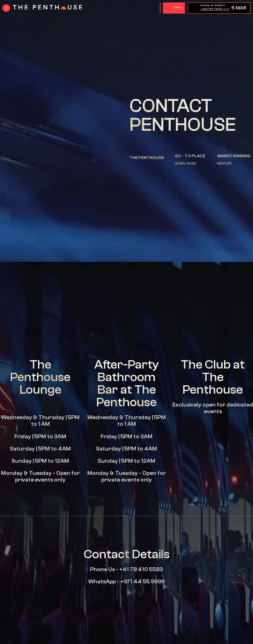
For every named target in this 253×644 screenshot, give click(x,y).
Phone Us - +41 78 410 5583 (126, 569)
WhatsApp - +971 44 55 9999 (126, 582)
